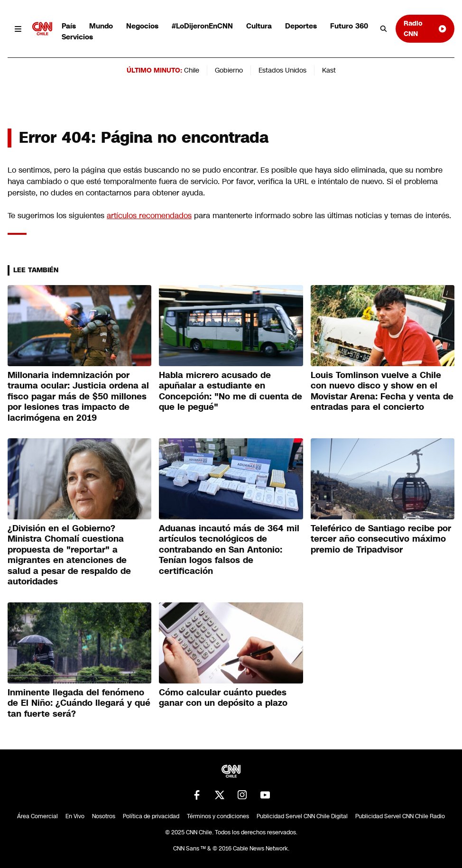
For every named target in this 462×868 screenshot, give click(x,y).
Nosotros (104, 816)
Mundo (101, 26)
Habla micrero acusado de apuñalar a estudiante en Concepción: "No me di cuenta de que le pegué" (231, 391)
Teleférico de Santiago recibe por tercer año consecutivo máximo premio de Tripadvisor (381, 539)
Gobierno (229, 70)
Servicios (77, 37)
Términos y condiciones (218, 816)
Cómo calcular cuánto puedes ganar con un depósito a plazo (223, 698)
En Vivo (75, 816)
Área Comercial (37, 816)
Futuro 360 (349, 26)
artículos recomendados (149, 216)
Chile (192, 70)
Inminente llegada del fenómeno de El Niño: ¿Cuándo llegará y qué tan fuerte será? (79, 703)
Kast (329, 70)
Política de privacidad (151, 816)
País (69, 26)
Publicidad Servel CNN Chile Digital (302, 816)
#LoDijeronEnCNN (202, 26)
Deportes (301, 26)
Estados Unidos (282, 70)
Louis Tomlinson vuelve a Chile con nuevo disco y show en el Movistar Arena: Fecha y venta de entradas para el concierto (382, 391)
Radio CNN (425, 28)
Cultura (259, 26)
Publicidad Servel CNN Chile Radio (400, 816)
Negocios (142, 26)
